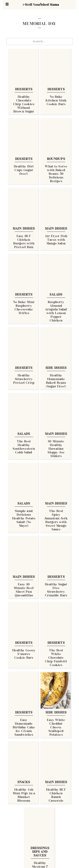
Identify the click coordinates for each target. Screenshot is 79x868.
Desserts (24, 90)
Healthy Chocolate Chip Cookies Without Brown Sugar (24, 104)
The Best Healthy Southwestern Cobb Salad (24, 447)
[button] (7, 4)
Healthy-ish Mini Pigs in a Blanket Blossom (24, 795)
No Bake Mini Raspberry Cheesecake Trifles (24, 308)
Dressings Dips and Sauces (40, 852)
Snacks (24, 782)
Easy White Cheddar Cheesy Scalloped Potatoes (56, 728)
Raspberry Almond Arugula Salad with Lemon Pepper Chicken (56, 312)
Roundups (56, 159)
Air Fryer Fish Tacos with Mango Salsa (56, 240)
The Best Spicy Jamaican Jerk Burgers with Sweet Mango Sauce (56, 520)
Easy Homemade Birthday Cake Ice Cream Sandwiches (24, 728)
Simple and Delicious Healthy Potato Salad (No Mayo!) (24, 519)
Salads (56, 295)
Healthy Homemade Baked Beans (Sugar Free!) (56, 381)
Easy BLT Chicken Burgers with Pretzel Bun (24, 242)
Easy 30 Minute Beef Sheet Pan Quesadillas (24, 590)
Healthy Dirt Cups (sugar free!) (24, 170)
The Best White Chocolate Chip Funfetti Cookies (56, 658)
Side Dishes (56, 368)
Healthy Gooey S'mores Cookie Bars (24, 654)
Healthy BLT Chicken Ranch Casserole (56, 795)
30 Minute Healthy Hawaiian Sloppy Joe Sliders (56, 449)
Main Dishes (24, 229)
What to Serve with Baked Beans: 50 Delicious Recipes (56, 174)
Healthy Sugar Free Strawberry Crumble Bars (56, 590)
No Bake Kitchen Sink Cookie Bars (56, 101)
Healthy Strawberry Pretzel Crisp (24, 379)
